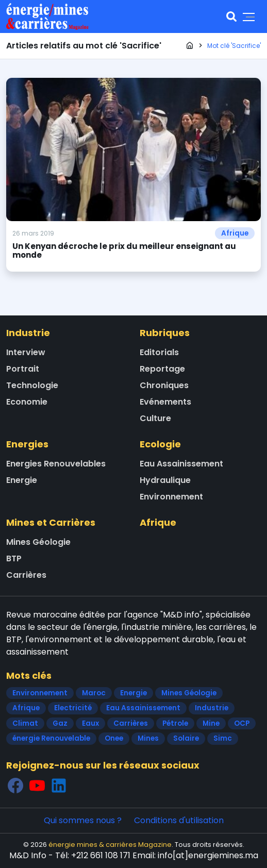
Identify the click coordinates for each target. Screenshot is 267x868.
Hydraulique (165, 480)
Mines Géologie (38, 542)
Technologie (32, 385)
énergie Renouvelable (51, 738)
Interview (26, 352)
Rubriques (165, 333)
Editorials (159, 352)
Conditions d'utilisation (179, 820)
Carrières (26, 575)
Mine (211, 723)
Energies (27, 444)
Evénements (165, 402)
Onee (114, 738)
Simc (223, 738)
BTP (14, 558)
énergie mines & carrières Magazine (110, 845)
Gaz (60, 723)
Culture (155, 418)
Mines (148, 738)
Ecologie (160, 444)
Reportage (162, 369)
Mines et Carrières (51, 522)
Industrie (28, 333)
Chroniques (164, 385)
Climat (25, 723)
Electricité (73, 708)
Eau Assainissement (181, 464)
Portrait (23, 369)
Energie (22, 480)
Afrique (235, 233)
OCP (242, 723)
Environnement (171, 497)
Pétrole (175, 723)
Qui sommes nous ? (83, 820)
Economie (27, 402)
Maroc (94, 693)
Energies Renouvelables (56, 464)
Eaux (90, 723)
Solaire (186, 738)
